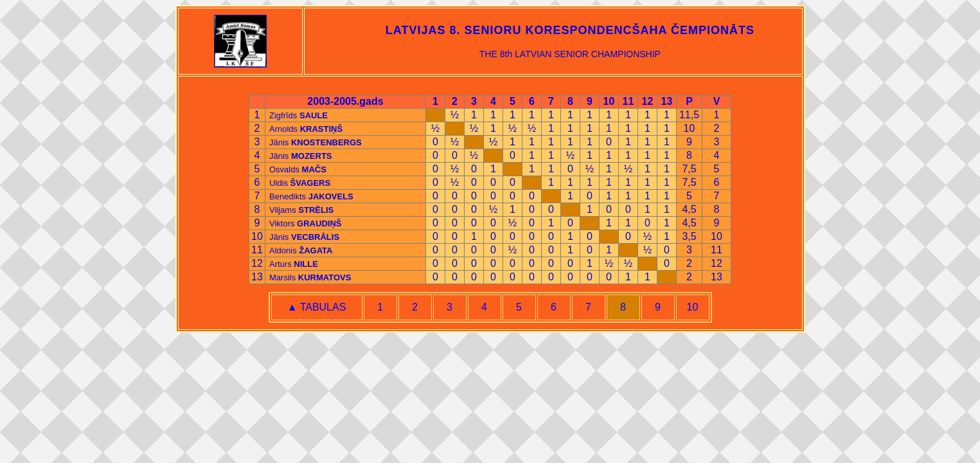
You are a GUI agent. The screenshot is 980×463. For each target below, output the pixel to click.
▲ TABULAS (317, 307)
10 (693, 307)
